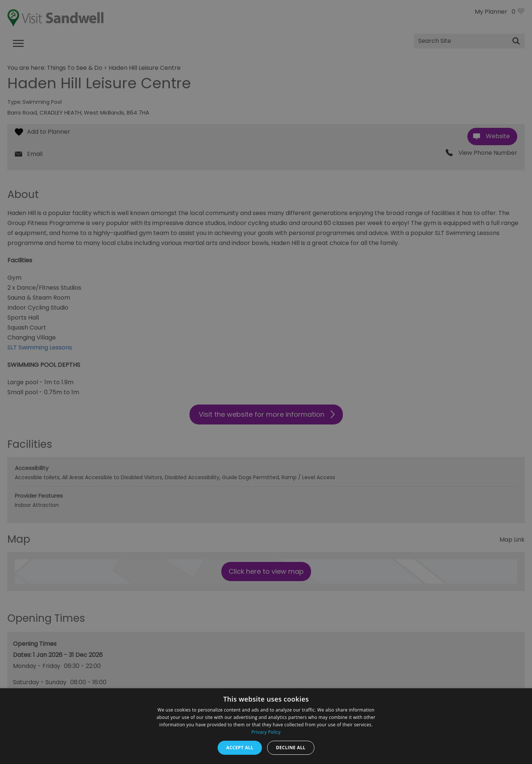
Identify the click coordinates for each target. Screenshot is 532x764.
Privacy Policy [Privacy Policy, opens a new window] (266, 732)
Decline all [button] (291, 748)
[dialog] (266, 382)
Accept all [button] (240, 748)
